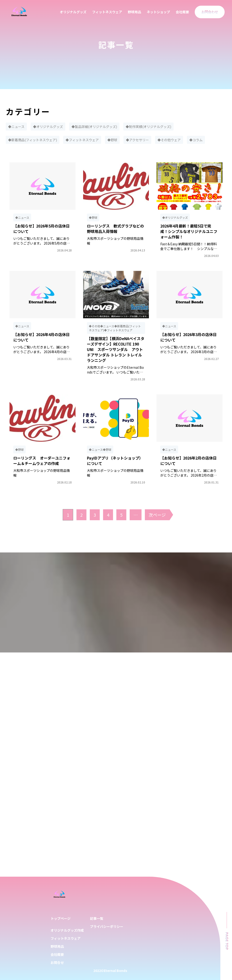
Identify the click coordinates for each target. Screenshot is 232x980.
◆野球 (112, 140)
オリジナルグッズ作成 (67, 930)
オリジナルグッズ (73, 12)
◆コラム (196, 140)
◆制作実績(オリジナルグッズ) (148, 127)
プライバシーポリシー (107, 926)
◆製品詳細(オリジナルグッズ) (94, 127)
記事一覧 (97, 918)
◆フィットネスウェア (82, 140)
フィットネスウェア (107, 12)
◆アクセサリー (137, 140)
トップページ (61, 918)
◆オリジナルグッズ (48, 127)
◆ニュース (16, 127)
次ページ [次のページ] (157, 515)
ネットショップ (158, 12)
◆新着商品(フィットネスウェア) (33, 140)
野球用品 (134, 12)
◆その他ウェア (169, 140)
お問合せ (57, 962)
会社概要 (182, 12)
